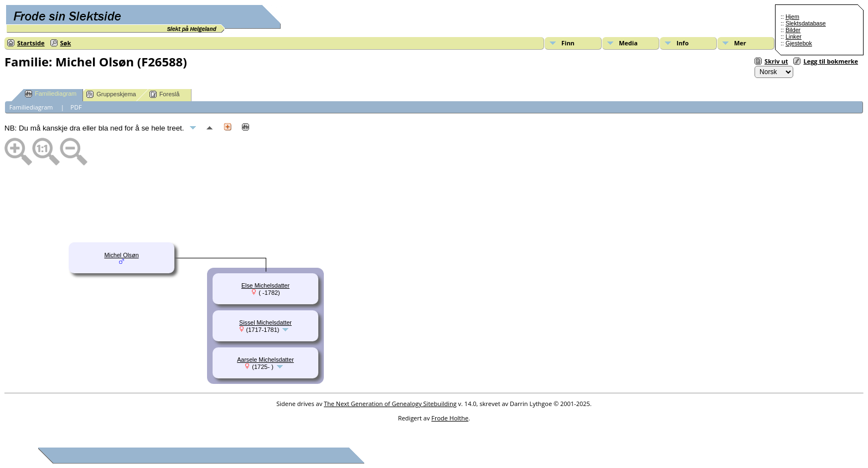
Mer (740, 43)
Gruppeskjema (111, 94)
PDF (76, 107)
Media (628, 43)
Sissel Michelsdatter (265, 323)
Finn (568, 43)
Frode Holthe (450, 418)
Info (683, 43)
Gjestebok (799, 43)
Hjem (792, 17)
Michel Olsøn (121, 255)
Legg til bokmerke (831, 61)
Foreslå (165, 94)
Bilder (793, 30)
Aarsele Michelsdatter (265, 360)
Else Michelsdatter (265, 285)
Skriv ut (776, 61)
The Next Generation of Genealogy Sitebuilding (390, 404)
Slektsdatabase (806, 23)
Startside (31, 43)
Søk (66, 43)
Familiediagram (51, 94)
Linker (794, 37)
